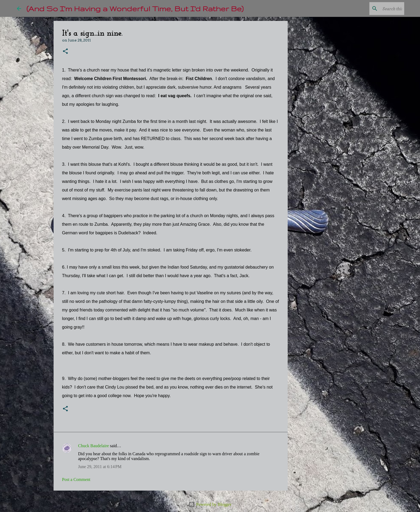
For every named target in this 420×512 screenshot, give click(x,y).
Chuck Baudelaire (94, 446)
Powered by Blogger (210, 504)
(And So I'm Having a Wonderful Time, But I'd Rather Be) (135, 8)
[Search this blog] (376, 9)
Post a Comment (76, 479)
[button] (65, 52)
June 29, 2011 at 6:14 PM (100, 467)
